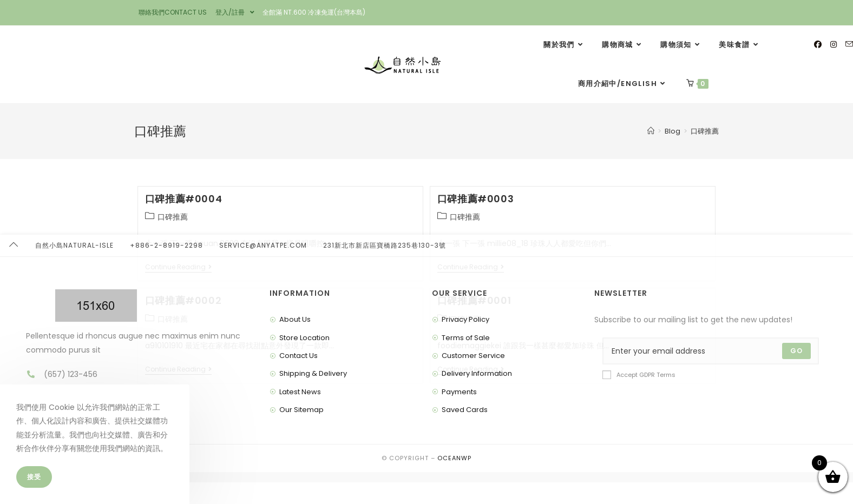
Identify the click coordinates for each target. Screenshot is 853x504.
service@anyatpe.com (263, 493)
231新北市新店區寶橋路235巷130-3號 (385, 493)
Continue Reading (178, 267)
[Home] (651, 131)
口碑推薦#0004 (183, 199)
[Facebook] (818, 44)
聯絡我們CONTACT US (173, 12)
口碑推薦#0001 (474, 300)
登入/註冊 (235, 12)
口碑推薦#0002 (183, 300)
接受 (34, 477)
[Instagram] (834, 44)
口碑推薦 (705, 131)
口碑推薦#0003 (475, 199)
